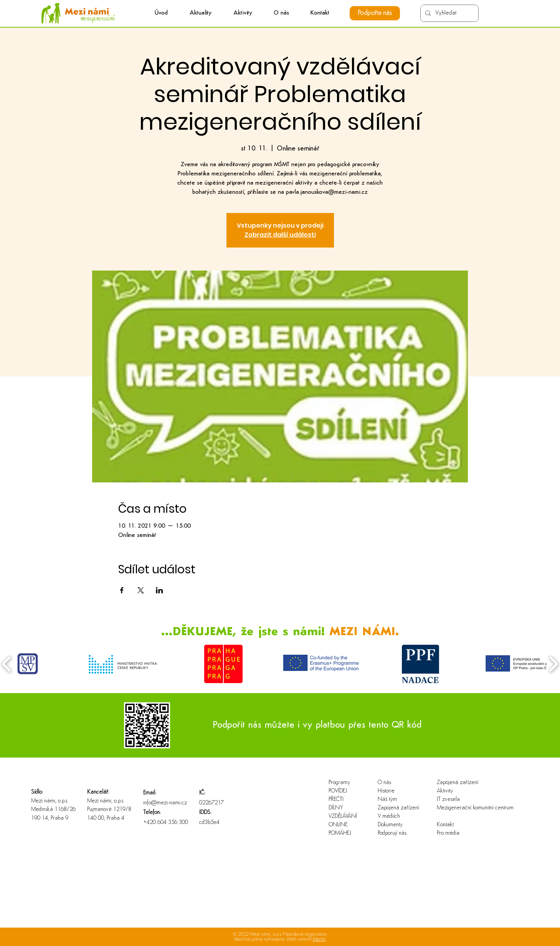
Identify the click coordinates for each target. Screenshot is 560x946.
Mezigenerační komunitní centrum (462, 808)
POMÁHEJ (340, 833)
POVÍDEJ (338, 791)
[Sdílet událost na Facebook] (122, 590)
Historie (386, 791)
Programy (339, 783)
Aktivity (445, 791)
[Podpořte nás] (375, 13)
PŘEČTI (336, 800)
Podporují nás (392, 833)
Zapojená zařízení (398, 808)
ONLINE (338, 825)
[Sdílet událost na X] (141, 590)
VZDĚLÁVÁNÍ (343, 816)
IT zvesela (448, 800)
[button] (243, 13)
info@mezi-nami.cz (165, 803)
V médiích (389, 816)
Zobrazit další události (280, 235)
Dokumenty (390, 825)
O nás (384, 783)
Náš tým (387, 800)
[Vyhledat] (449, 13)
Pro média (448, 833)
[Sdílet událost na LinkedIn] (159, 590)
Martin (319, 939)
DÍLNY (336, 808)
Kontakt (445, 825)
